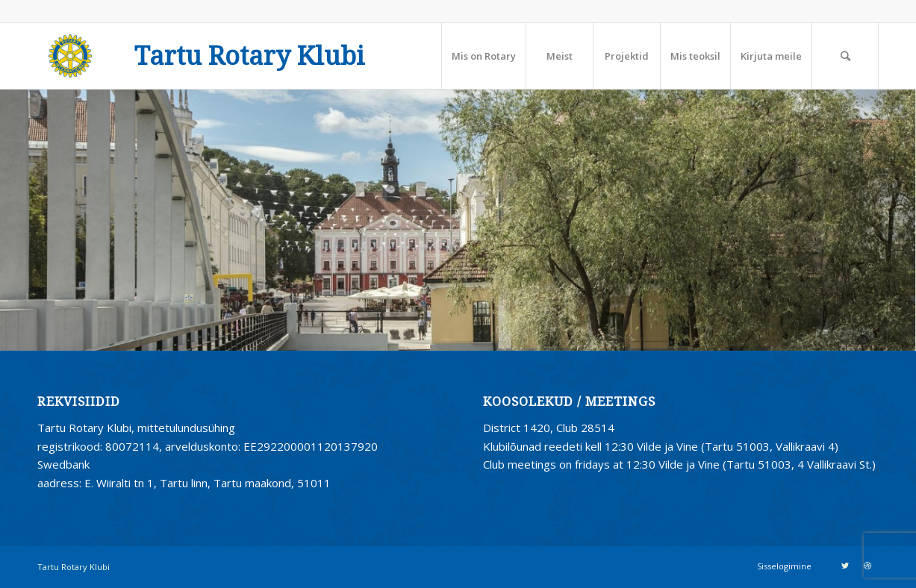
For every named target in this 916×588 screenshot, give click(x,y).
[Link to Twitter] (845, 566)
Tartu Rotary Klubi (250, 57)
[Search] (845, 56)
